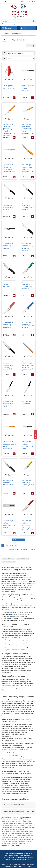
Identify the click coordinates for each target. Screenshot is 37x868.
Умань (4, 839)
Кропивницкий (6, 831)
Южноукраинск (12, 843)
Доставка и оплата (11, 855)
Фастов (9, 839)
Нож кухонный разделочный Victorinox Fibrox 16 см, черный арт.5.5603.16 (28, 247)
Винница (11, 822)
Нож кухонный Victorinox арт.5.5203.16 (8, 285)
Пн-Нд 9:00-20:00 (19, 17)
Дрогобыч (5, 824)
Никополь (19, 833)
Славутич (30, 835)
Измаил (17, 826)
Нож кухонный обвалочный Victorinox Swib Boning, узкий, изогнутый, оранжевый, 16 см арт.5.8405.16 (9, 130)
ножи (10, 616)
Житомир (21, 824)
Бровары (4, 822)
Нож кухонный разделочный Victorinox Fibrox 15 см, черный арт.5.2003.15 (9, 365)
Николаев (11, 833)
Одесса (4, 835)
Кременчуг (14, 829)
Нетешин (4, 833)
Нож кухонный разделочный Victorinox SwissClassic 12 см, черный (28, 445)
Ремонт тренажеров (10, 24)
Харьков (15, 839)
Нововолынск (27, 833)
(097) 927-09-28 (19, 12)
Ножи (6, 33)
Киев (20, 828)
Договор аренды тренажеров (13, 853)
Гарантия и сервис (25, 855)
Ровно (24, 835)
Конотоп (32, 828)
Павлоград (11, 835)
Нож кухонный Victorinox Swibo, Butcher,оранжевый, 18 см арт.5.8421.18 (10, 445)
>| (15, 545)
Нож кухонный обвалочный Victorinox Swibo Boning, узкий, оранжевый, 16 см (9, 168)
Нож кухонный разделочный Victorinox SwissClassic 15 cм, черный (9, 524)
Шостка (4, 843)
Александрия (6, 820)
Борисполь (25, 820)
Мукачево (24, 831)
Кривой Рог (22, 829)
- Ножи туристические (9, 562)
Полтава (18, 835)
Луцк (14, 831)
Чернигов (21, 841)
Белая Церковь (16, 820)
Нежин (31, 831)
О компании (28, 853)
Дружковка (13, 824)
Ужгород (29, 837)
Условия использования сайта (21, 859)
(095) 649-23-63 (19, 14)
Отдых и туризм (17, 40)
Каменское (14, 828)
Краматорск (5, 829)
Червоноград (6, 841)
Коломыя (25, 828)
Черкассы (14, 841)
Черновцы (29, 841)
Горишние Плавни (21, 822)
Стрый (11, 837)
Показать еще (18, 540)
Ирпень (23, 826)
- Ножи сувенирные (23, 559)
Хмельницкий (29, 839)
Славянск (5, 837)
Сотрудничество (10, 857)
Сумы (16, 837)
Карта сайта (20, 857)
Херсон (21, 839)
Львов (18, 831)
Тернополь (22, 837)
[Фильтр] (35, 435)
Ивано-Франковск (7, 826)
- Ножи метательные (8, 559)
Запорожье (28, 824)
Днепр (29, 822)
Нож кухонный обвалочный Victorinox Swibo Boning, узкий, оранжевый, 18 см (27, 168)
